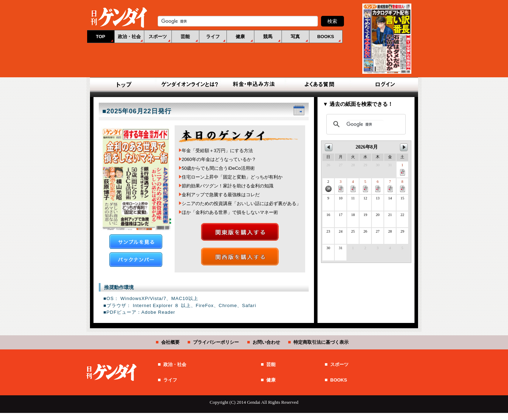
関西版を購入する (240, 257)
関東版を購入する (240, 232)
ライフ (213, 37)
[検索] (365, 124)
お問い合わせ (266, 342)
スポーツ (158, 37)
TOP (101, 37)
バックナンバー (136, 260)
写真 (295, 37)
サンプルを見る (136, 242)
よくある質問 (319, 85)
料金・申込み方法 (254, 85)
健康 (240, 37)
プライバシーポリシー (216, 342)
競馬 (268, 37)
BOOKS (326, 37)
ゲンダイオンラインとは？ (189, 85)
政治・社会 (129, 37)
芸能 (185, 37)
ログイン (384, 85)
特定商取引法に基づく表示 (321, 342)
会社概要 (170, 342)
